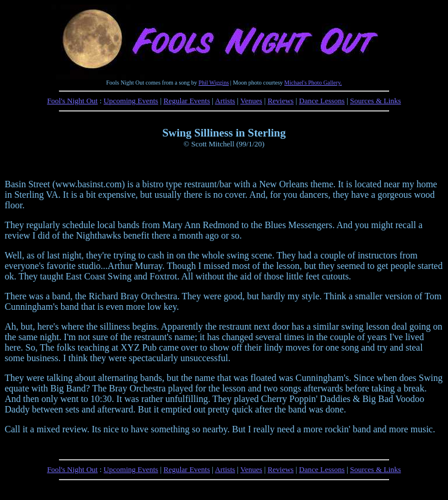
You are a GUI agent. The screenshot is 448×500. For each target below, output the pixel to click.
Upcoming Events (131, 101)
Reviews (281, 101)
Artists (225, 101)
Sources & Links (375, 101)
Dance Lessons (322, 101)
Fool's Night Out (73, 101)
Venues (251, 101)
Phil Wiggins (213, 83)
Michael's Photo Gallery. (313, 83)
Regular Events (187, 101)
